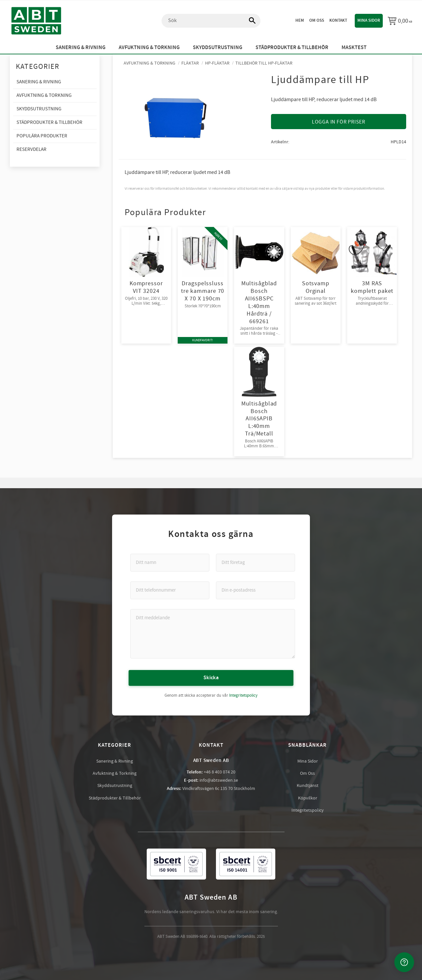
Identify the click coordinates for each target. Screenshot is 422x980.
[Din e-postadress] (256, 590)
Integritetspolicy (243, 695)
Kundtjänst (308, 786)
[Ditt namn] (170, 563)
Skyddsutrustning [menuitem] (218, 48)
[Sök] (249, 21)
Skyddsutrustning (115, 786)
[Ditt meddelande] (213, 634)
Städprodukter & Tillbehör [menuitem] (292, 48)
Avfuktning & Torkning (115, 773)
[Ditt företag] (256, 563)
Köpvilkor (308, 798)
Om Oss (307, 773)
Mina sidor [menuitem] (369, 20)
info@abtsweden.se (219, 780)
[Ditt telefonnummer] (170, 590)
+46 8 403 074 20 (220, 772)
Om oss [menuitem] (317, 20)
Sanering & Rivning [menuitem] (81, 48)
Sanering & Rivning (115, 761)
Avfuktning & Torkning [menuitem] (149, 48)
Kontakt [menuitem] (338, 20)
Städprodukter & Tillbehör (115, 798)
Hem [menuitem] (300, 20)
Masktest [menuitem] (354, 48)
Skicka (211, 678)
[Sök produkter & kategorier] (211, 21)
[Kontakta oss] (404, 962)
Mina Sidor (308, 761)
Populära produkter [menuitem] (42, 136)
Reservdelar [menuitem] (31, 149)
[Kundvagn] (400, 21)
